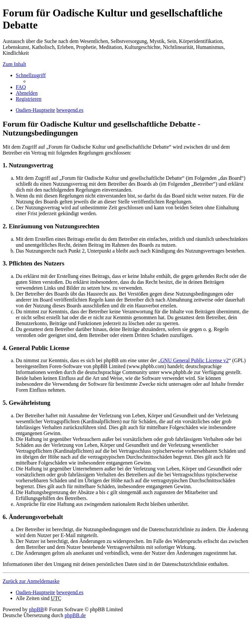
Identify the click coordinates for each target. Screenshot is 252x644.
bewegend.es (70, 592)
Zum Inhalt (14, 64)
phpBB (36, 609)
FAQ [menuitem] (21, 87)
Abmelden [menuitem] (27, 93)
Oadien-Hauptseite (35, 592)
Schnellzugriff (31, 75)
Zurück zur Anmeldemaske (31, 581)
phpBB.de (75, 615)
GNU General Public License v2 (195, 360)
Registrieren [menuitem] (29, 99)
